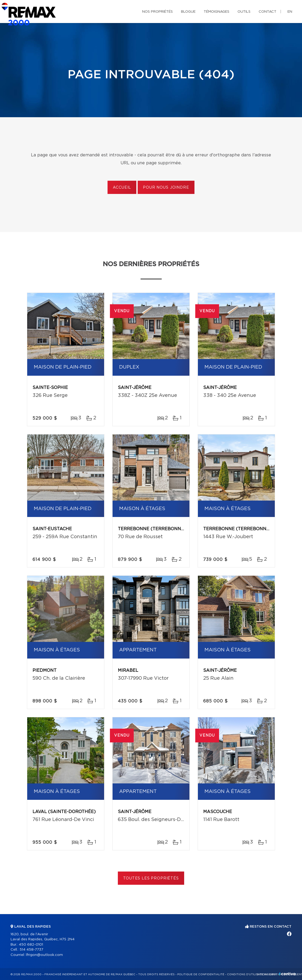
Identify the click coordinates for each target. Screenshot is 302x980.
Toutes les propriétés (151, 878)
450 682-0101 (31, 945)
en (290, 12)
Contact (268, 12)
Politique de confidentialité (201, 974)
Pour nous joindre (166, 188)
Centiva (287, 974)
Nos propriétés (157, 12)
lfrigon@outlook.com (44, 955)
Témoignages (217, 12)
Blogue (188, 12)
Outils (244, 12)
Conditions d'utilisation (247, 974)
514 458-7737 (31, 950)
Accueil (122, 188)
